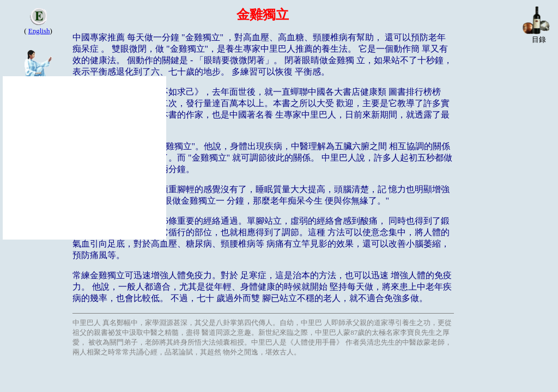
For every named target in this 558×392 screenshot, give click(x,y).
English (39, 31)
